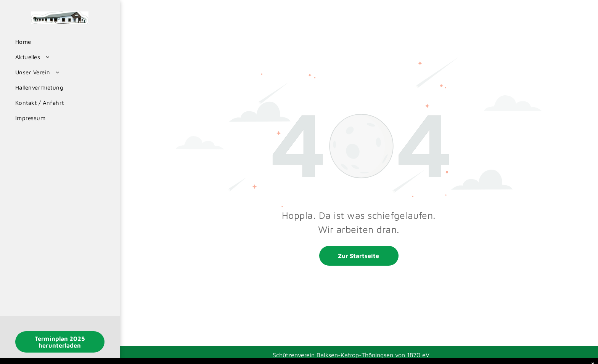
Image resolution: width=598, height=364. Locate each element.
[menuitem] (57, 42)
